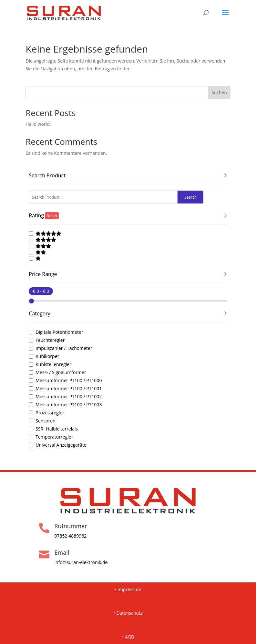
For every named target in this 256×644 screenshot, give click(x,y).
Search (190, 197)
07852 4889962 (70, 536)
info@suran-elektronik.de (81, 562)
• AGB (128, 637)
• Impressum (128, 589)
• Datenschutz (128, 613)
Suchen (219, 92)
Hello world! (38, 124)
